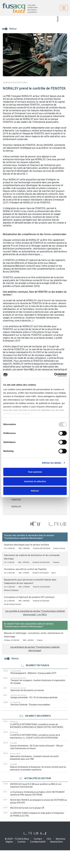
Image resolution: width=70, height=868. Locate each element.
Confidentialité (38, 842)
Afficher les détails (51, 463)
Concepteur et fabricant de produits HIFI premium (29, 597)
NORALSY (16, 507)
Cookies (21, 842)
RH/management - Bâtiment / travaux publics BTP (33, 673)
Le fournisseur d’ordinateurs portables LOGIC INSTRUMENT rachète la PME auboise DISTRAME (37, 794)
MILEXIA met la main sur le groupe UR (27, 808)
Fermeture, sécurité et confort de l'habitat (25, 569)
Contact (38, 839)
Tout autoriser (35, 472)
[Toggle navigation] (64, 8)
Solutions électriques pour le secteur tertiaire (26, 545)
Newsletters (56, 842)
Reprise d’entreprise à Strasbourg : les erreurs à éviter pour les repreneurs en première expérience (38, 769)
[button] (9, 29)
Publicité (58, 19)
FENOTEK (16, 500)
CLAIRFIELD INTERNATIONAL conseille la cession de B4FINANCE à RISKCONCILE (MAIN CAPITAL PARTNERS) (37, 726)
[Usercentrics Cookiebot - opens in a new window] (54, 375)
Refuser (35, 491)
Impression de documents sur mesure (27, 690)
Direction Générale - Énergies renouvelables (30, 705)
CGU (49, 839)
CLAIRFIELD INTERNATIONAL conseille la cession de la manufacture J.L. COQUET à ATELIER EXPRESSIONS (35, 737)
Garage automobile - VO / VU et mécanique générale (34, 698)
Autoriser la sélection (35, 481)
